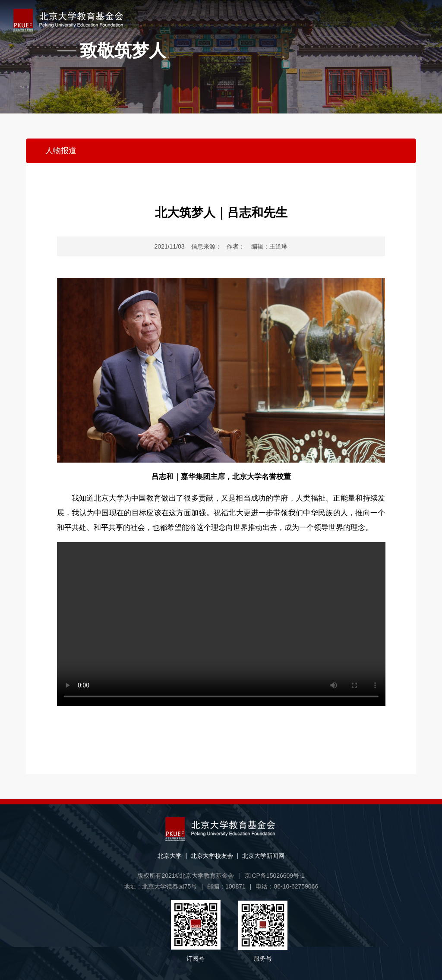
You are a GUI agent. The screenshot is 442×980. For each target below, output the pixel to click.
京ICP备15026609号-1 (275, 876)
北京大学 (170, 856)
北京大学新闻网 (263, 856)
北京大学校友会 (212, 856)
